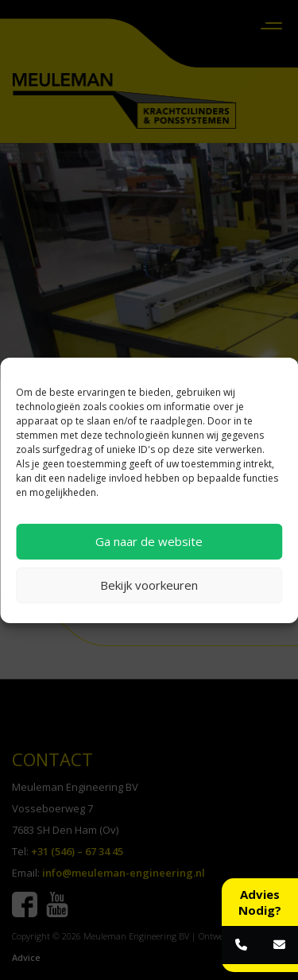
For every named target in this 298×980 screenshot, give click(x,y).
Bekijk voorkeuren (149, 585)
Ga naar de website (149, 541)
